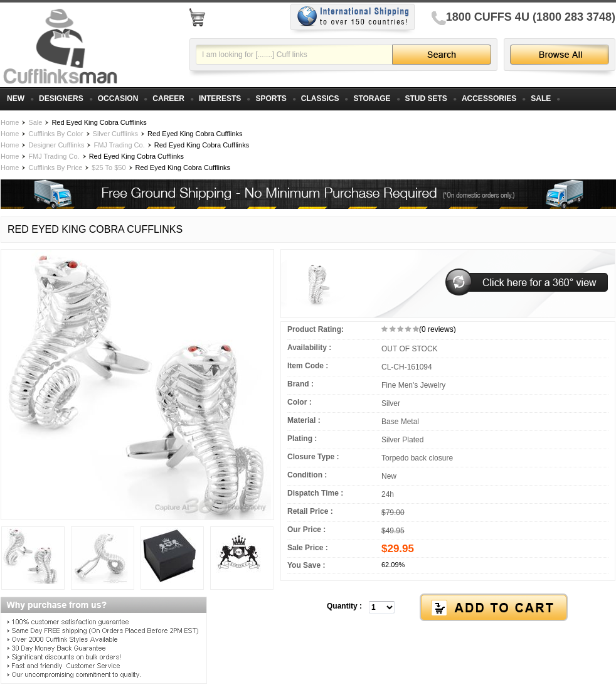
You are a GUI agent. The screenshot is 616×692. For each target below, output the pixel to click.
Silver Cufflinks (116, 134)
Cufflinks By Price (55, 168)
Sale (35, 122)
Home (10, 122)
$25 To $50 (109, 168)
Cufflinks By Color (56, 134)
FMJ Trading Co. (119, 145)
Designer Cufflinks (56, 145)
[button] (448, 608)
